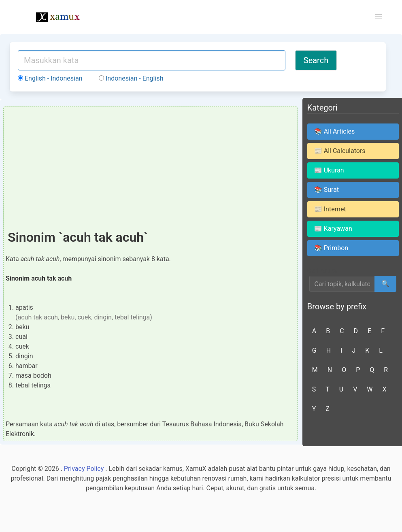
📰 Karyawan (333, 229)
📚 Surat (326, 190)
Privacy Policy (84, 469)
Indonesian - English (131, 78)
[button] (379, 17)
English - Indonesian (50, 78)
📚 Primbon (331, 248)
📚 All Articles (335, 131)
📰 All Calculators (340, 151)
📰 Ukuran (329, 170)
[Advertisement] (150, 169)
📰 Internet (330, 209)
